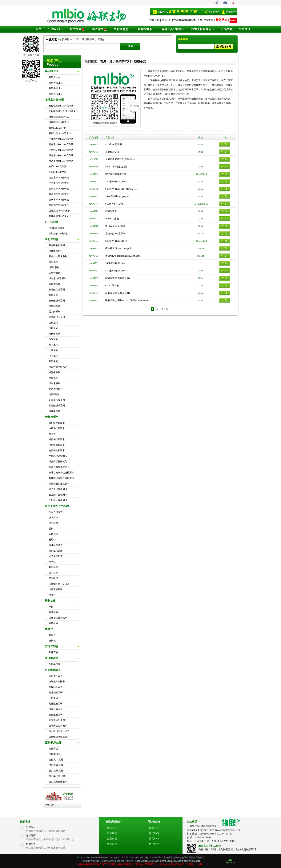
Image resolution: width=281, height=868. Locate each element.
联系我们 (167, 20)
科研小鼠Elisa (56, 88)
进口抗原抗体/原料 (58, 782)
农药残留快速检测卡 (59, 467)
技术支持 (53, 518)
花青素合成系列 (57, 400)
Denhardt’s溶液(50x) (115, 226)
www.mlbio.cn (116, 861)
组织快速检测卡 (57, 423)
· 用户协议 (153, 844)
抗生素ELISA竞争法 (59, 178)
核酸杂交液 (111, 211)
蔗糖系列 (53, 328)
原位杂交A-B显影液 (115, 234)
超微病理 (53, 567)
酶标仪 (52, 635)
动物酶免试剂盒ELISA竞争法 (63, 111)
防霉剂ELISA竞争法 (59, 205)
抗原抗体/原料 (56, 760)
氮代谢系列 (54, 284)
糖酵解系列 (54, 306)
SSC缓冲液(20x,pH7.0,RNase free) (122, 189)
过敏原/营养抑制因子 (59, 211)
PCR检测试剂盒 (57, 228)
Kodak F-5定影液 (114, 144)
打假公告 (155, 20)
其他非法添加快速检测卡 (61, 478)
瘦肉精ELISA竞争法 (59, 189)
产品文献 (225, 29)
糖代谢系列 (54, 334)
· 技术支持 (153, 828)
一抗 (51, 607)
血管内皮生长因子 (58, 726)
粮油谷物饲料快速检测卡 (61, 473)
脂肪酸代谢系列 (57, 317)
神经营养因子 (56, 709)
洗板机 (52, 641)
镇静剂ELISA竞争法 (59, 117)
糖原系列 (53, 378)
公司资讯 (242, 29)
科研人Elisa (54, 77)
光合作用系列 (56, 389)
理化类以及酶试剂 (58, 462)
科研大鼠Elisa (56, 83)
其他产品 (53, 652)
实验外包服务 (56, 512)
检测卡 (52, 434)
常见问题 (53, 523)
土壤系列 (53, 350)
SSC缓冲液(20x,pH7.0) (116, 241)
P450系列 (53, 339)
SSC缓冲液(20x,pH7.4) (116, 182)
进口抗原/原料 (56, 771)
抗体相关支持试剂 (58, 618)
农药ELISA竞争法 (58, 166)
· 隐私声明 (111, 844)
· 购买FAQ (153, 839)
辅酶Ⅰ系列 (54, 394)
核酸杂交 (140, 61)
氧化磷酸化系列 (57, 245)
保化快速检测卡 (57, 445)
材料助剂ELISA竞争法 (60, 133)
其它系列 (53, 361)
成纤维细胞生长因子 (59, 737)
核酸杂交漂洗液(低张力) (118, 278)
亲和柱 (52, 595)
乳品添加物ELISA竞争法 (61, 144)
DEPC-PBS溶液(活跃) (116, 167)
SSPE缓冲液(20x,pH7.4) (117, 196)
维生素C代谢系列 (58, 278)
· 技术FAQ (153, 833)
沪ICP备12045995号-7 (151, 858)
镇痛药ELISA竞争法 (59, 122)
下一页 (165, 309)
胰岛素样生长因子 (58, 720)
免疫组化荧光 (56, 551)
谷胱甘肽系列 (56, 273)
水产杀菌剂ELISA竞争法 (61, 161)
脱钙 (51, 529)
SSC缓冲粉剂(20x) (114, 204)
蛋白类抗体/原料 (57, 776)
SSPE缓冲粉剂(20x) (115, 263)
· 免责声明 (111, 839)
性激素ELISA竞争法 (59, 183)
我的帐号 (231, 12)
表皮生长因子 (56, 715)
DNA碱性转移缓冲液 (116, 174)
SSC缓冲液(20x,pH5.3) (116, 271)
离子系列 (53, 345)
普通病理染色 (56, 545)
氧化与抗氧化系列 (58, 256)
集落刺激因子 (56, 693)
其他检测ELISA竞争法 (60, 216)
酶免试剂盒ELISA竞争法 (61, 106)
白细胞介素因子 (57, 682)
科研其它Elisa (56, 94)
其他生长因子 (56, 704)
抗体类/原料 (55, 749)
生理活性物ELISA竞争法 (61, 139)
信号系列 (53, 356)
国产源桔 (100, 29)
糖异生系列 (54, 372)
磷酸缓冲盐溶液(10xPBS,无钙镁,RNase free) (127, 300)
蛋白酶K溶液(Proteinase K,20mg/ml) (123, 256)
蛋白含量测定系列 (58, 367)
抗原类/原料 (55, 754)
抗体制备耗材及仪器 (59, 584)
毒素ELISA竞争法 (58, 128)
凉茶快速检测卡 (57, 428)
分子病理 (53, 573)
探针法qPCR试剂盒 (58, 234)
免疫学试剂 (54, 664)
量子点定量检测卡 (58, 489)
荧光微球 (53, 578)
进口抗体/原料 (56, 765)
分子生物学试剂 (120, 61)
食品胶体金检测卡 (58, 495)
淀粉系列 (53, 323)
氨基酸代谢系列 (57, 290)
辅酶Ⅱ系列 (54, 267)
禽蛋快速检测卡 (57, 450)
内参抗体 (53, 612)
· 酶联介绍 (111, 828)
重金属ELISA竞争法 (59, 194)
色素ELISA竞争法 (58, 172)
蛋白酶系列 (54, 312)
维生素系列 (54, 383)
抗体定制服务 (56, 589)
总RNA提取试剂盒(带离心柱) (120, 159)
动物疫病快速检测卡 (59, 484)
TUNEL (52, 562)
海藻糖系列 (54, 411)
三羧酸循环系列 (57, 301)
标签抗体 (53, 623)
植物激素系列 (56, 251)
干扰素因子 (54, 698)
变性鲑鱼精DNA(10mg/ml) (118, 248)
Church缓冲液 (112, 286)
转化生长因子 (56, 676)
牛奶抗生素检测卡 (58, 500)
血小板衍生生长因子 (59, 731)
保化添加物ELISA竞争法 (61, 155)
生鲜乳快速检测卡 (58, 456)
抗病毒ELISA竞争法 (59, 200)
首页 (41, 29)
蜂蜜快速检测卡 (57, 439)
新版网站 (222, 20)
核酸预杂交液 (112, 152)
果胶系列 (53, 262)
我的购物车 (214, 12)
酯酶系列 (53, 295)
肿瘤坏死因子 (56, 687)
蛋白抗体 (79, 29)
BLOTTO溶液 (112, 219)
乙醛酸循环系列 (57, 406)
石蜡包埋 (53, 534)
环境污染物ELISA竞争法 (61, 150)
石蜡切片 (53, 540)
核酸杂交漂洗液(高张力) (118, 293)
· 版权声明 (111, 833)
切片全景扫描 (56, 556)
